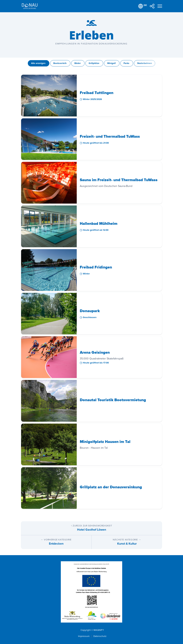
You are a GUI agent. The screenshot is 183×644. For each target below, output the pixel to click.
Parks (127, 63)
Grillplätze (94, 63)
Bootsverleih (60, 63)
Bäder (78, 63)
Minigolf (112, 63)
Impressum (84, 636)
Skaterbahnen (145, 63)
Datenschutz (100, 636)
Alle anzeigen (39, 63)
